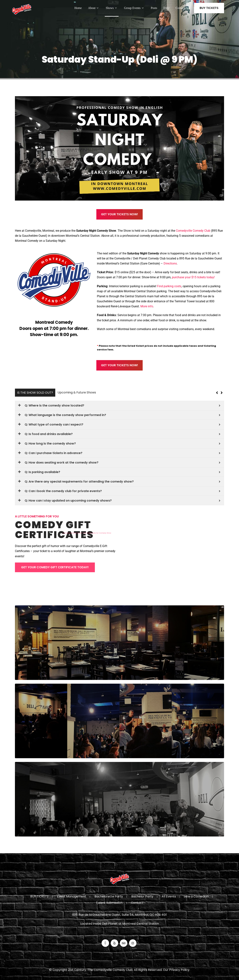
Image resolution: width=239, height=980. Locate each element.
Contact (180, 8)
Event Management (72, 897)
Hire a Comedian (196, 897)
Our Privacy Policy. (176, 970)
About (94, 8)
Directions (170, 263)
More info (147, 306)
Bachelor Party (142, 897)
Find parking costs (169, 286)
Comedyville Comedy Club (193, 231)
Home (78, 8)
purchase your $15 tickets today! (193, 277)
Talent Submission (109, 903)
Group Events (134, 8)
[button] (222, 393)
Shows (112, 8)
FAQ (166, 8)
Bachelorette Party (109, 897)
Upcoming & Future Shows (77, 392)
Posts (154, 8)
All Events (169, 897)
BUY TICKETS (209, 8)
